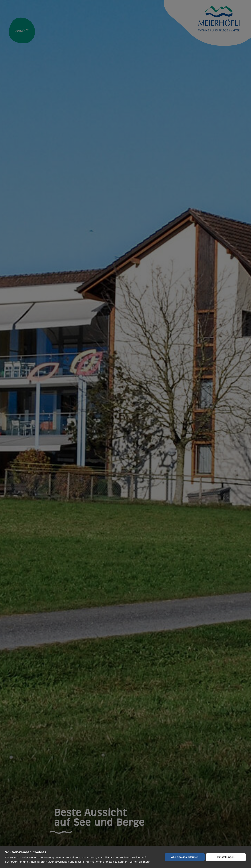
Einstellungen (226, 857)
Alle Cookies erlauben (185, 857)
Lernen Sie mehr (140, 862)
